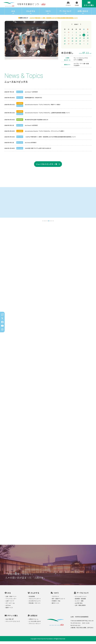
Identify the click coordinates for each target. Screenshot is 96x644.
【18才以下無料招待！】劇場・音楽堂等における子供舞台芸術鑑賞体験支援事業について (50, 139)
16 (76, 41)
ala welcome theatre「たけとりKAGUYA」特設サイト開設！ (43, 107)
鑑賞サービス (9, 610)
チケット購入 (13, 618)
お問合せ (34, 618)
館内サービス (55, 606)
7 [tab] (52, 224)
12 (88, 38)
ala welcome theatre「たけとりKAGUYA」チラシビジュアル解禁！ (45, 134)
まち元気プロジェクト (35, 604)
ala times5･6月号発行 (31, 128)
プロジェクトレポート (35, 601)
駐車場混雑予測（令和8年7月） (34, 100)
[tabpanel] (31, 41)
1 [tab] (28, 54)
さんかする (31, 14)
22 (72, 43)
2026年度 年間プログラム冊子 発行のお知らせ (38, 151)
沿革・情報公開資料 (80, 608)
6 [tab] (35, 54)
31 (80, 46)
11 (84, 38)
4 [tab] (32, 54)
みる (13, 14)
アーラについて (65, 14)
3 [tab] (31, 54)
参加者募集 (32, 599)
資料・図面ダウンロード (58, 601)
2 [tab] (29, 54)
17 (80, 41)
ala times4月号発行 (31, 145)
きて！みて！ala (10, 606)
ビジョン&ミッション (81, 599)
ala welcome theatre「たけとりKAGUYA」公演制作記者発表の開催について (47, 115)
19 (88, 41)
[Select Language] (77, 7)
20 (65, 43)
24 (80, 43)
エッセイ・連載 (79, 604)
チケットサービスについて (13, 624)
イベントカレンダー (11, 601)
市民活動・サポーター (35, 606)
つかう (48, 14)
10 (80, 38)
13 (65, 41)
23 (76, 43)
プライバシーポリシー (35, 626)
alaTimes (8, 608)
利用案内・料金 (56, 604)
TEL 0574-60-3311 (76, 626)
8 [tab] (53, 224)
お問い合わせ (83, 14)
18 (84, 41)
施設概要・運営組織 (80, 601)
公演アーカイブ (10, 604)
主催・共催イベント (11, 599)
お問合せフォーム (33, 622)
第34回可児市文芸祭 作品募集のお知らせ (37, 122)
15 (72, 41)
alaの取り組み (79, 606)
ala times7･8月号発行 (31, 95)
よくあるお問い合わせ (35, 624)
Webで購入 (9, 622)
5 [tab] (34, 54)
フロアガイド (55, 599)
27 (65, 46)
